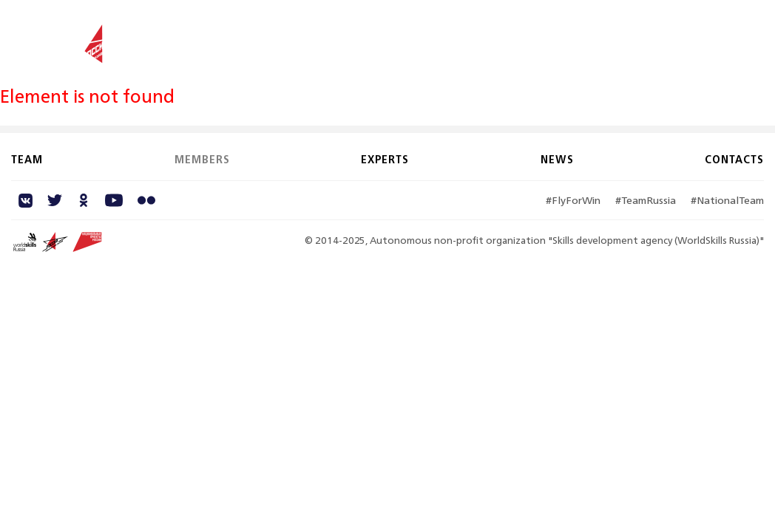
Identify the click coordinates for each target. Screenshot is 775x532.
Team (426, 35)
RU (756, 36)
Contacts (668, 35)
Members (485, 35)
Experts (551, 35)
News (607, 35)
